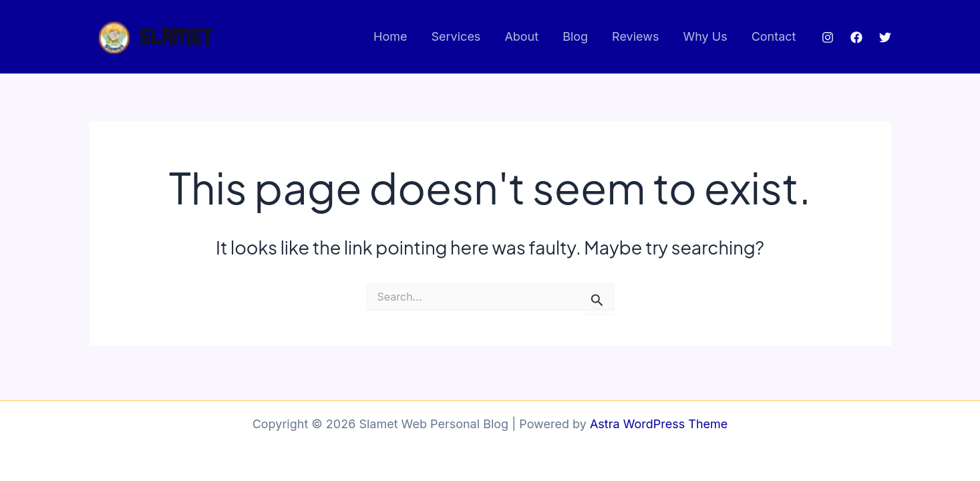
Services (456, 36)
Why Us (705, 36)
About (521, 36)
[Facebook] (856, 37)
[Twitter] (885, 37)
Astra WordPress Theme (659, 424)
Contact (774, 36)
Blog (575, 36)
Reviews (635, 36)
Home (390, 36)
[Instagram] (828, 37)
